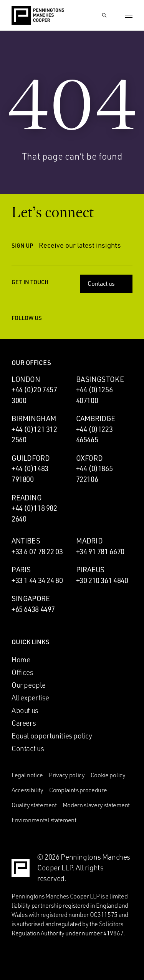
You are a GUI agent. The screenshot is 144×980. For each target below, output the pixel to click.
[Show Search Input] (104, 15)
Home (21, 660)
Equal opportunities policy (52, 736)
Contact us (107, 283)
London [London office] (26, 379)
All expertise (30, 698)
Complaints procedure (78, 790)
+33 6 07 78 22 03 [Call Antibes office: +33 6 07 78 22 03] (37, 552)
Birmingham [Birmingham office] (34, 418)
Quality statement (34, 805)
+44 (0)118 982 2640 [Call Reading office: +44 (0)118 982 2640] (34, 513)
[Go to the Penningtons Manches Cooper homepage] (38, 16)
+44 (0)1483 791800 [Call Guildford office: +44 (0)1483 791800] (30, 474)
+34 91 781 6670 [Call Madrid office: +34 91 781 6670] (100, 552)
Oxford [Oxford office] (89, 458)
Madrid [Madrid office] (89, 541)
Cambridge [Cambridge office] (96, 418)
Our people (28, 685)
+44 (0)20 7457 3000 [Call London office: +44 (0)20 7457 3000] (34, 395)
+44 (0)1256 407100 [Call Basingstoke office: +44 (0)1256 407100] (94, 395)
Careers (24, 723)
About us (25, 710)
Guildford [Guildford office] (31, 458)
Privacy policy (67, 775)
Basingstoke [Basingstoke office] (100, 379)
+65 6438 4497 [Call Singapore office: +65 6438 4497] (33, 609)
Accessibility (27, 790)
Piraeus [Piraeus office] (90, 570)
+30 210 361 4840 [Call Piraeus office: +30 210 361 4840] (102, 580)
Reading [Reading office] (26, 498)
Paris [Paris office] (21, 570)
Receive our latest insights (86, 245)
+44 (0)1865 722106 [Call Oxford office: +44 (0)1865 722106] (94, 474)
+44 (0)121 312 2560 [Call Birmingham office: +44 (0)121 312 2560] (34, 435)
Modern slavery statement (96, 805)
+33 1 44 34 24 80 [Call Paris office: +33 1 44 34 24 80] (37, 580)
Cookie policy (108, 775)
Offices (22, 672)
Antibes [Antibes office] (26, 541)
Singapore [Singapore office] (31, 598)
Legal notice (27, 775)
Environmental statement (44, 820)
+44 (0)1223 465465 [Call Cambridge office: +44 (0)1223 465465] (94, 435)
